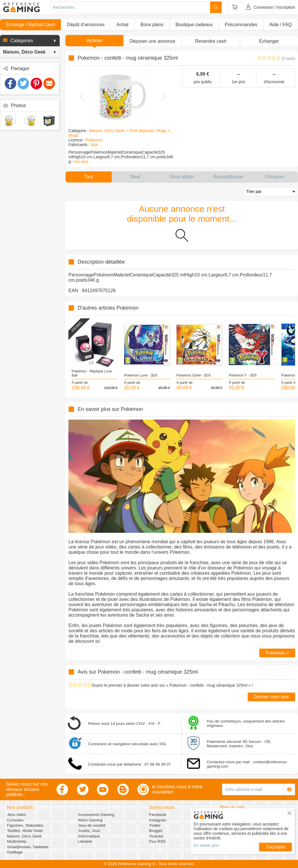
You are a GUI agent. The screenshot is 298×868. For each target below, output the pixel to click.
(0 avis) (288, 58)
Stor (94, 145)
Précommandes (241, 25)
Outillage (15, 852)
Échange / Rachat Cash (30, 25)
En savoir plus (206, 845)
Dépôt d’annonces (86, 25)
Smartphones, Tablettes (28, 847)
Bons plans (152, 25)
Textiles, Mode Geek (25, 831)
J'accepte (275, 847)
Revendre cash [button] (211, 41)
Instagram (158, 820)
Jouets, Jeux (89, 831)
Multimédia (17, 841)
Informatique (89, 836)
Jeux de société (92, 825)
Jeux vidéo (16, 815)
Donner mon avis (271, 697)
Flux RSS (157, 841)
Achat (122, 25)
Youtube (156, 836)
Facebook (158, 815)
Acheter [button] (94, 41)
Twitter (155, 825)
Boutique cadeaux (194, 25)
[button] (30, 41)
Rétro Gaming (90, 820)
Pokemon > (277, 653)
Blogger (156, 831)
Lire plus (81, 161)
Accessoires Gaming (96, 815)
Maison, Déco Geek (24, 836)
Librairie (85, 841)
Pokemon (94, 140)
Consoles (15, 820)
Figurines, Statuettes (25, 825)
